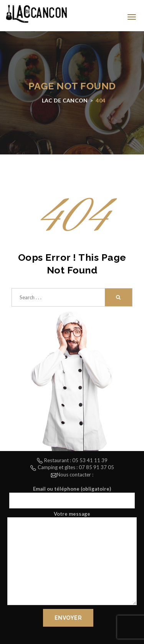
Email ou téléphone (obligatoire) (72, 497)
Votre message (72, 559)
